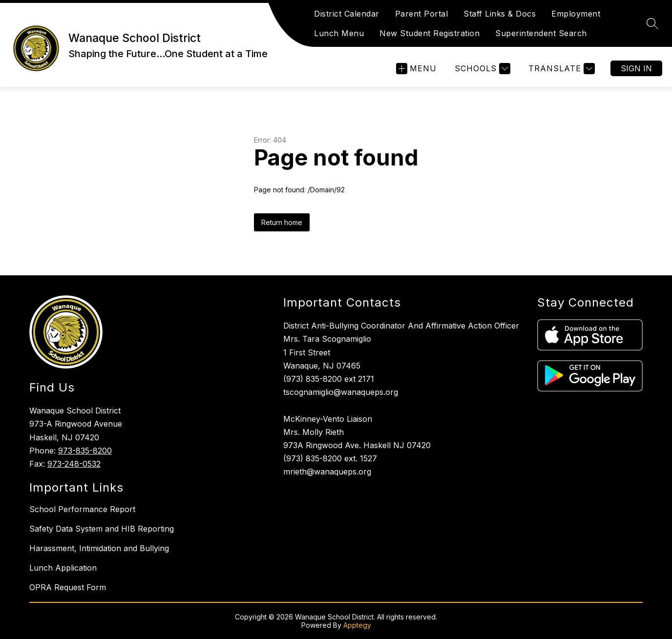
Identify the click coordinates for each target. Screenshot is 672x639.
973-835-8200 (85, 451)
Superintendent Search (541, 33)
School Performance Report (82, 509)
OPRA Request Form (68, 587)
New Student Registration (430, 33)
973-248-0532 (74, 464)
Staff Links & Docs (500, 14)
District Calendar (347, 14)
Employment (576, 14)
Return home (282, 222)
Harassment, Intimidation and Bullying (99, 548)
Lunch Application (63, 568)
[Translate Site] (560, 69)
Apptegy (357, 625)
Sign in (636, 68)
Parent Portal (422, 14)
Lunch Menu (339, 33)
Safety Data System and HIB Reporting (102, 529)
